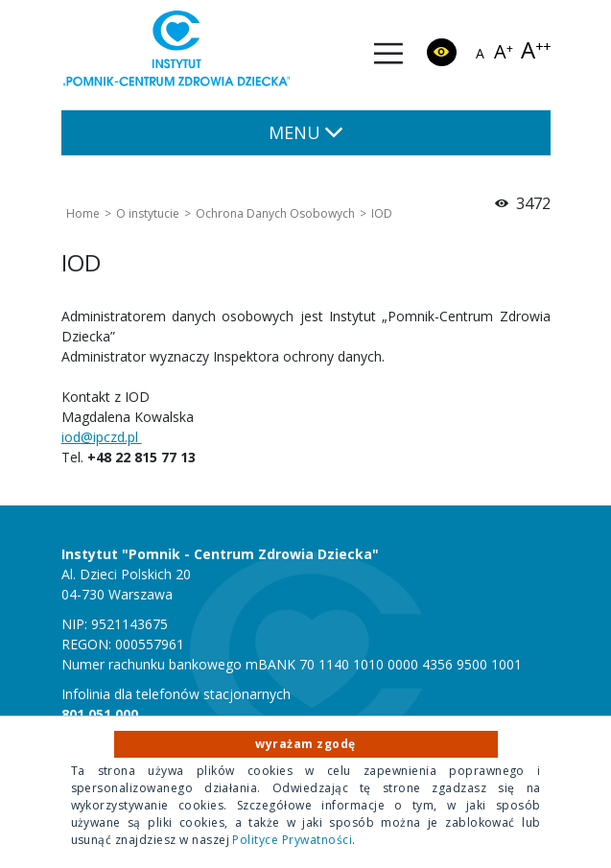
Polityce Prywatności (292, 840)
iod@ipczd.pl (102, 437)
